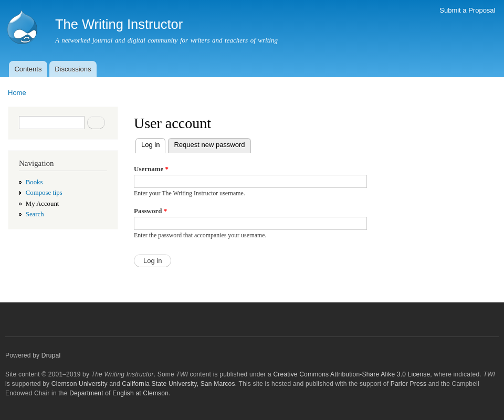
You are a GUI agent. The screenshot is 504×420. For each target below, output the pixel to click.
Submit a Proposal (467, 10)
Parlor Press (408, 384)
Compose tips (44, 193)
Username (151, 169)
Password (150, 211)
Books (34, 182)
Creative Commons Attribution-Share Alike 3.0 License (351, 374)
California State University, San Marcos (178, 384)
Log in (153, 144)
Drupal (51, 355)
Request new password (209, 145)
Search (35, 214)
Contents (28, 69)
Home (17, 93)
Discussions (73, 69)
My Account (43, 204)
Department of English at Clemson (119, 393)
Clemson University (80, 384)
